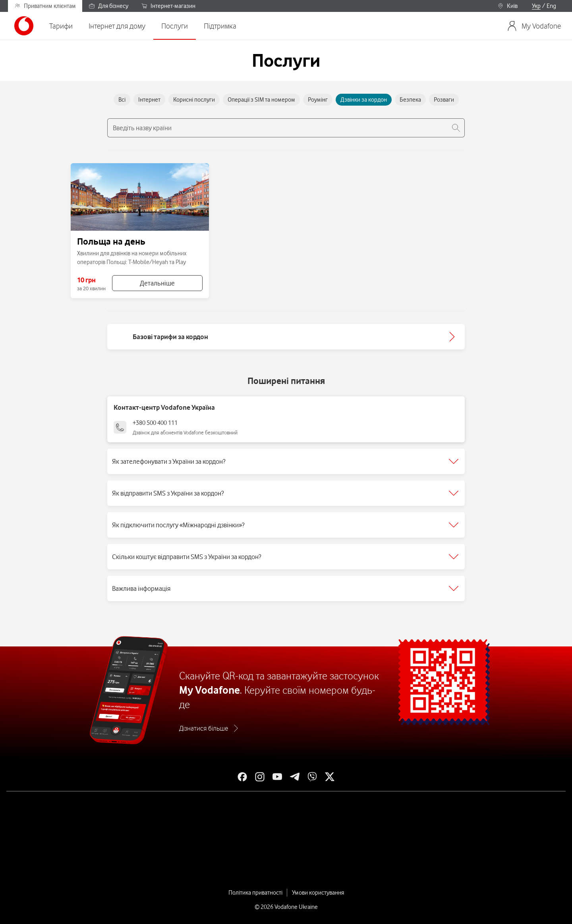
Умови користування (318, 893)
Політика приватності (255, 893)
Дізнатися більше (204, 728)
